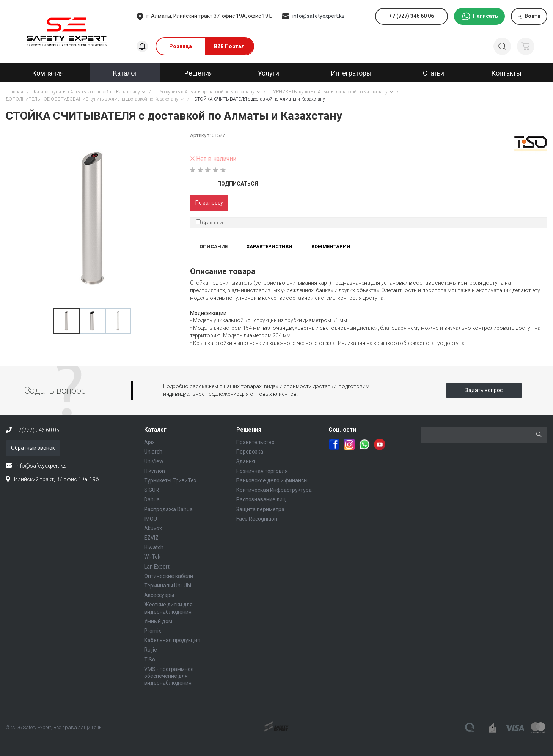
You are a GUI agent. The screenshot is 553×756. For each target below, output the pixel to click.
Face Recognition (257, 519)
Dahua (152, 499)
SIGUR (152, 490)
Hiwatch (154, 547)
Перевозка (250, 452)
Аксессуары (159, 595)
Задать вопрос (484, 390)
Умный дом (158, 621)
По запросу (209, 203)
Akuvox (153, 528)
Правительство (255, 442)
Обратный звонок (33, 448)
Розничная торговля (262, 471)
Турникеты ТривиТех (170, 480)
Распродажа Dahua (168, 509)
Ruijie (151, 650)
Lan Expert (157, 567)
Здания (246, 461)
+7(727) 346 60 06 (37, 430)
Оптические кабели (169, 576)
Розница (181, 46)
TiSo (150, 660)
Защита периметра (260, 509)
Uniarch (153, 452)
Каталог (155, 430)
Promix (153, 631)
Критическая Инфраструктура (274, 490)
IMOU (151, 519)
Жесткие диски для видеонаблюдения (168, 608)
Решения (249, 430)
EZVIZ (151, 538)
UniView (154, 461)
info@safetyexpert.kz (319, 16)
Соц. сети (342, 430)
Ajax (149, 442)
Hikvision (155, 471)
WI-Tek (152, 557)
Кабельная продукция (172, 640)
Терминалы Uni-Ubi (168, 586)
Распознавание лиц (261, 499)
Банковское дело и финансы (272, 480)
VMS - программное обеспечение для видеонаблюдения (169, 676)
